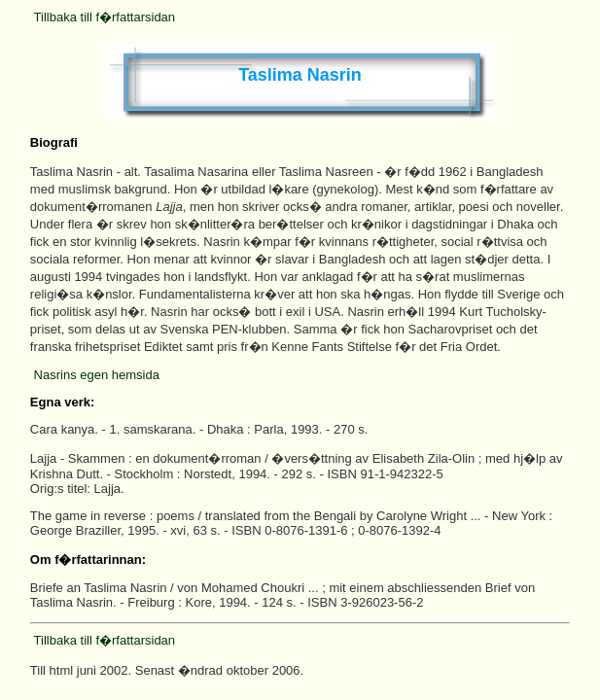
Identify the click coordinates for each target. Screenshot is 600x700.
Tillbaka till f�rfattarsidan (105, 17)
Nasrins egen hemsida (97, 375)
